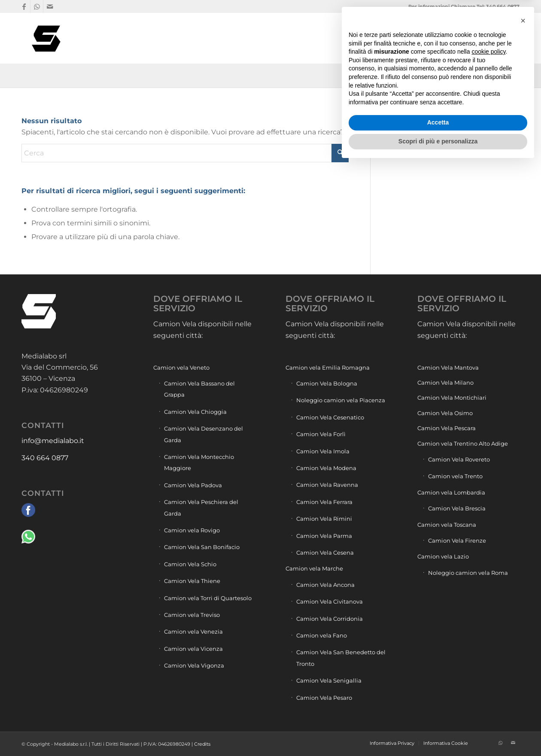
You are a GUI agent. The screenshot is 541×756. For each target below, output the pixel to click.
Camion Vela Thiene (192, 581)
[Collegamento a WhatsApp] (37, 6)
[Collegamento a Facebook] (24, 6)
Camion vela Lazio (443, 556)
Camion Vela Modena (326, 468)
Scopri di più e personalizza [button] (438, 732)
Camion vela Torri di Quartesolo (208, 598)
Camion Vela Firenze (457, 540)
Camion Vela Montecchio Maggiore (199, 462)
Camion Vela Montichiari (452, 398)
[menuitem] (379, 38)
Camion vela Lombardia (451, 492)
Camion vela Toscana (447, 525)
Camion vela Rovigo (192, 530)
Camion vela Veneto (181, 367)
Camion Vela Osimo (445, 413)
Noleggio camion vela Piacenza (341, 400)
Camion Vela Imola (323, 451)
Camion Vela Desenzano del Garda (204, 434)
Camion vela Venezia (193, 632)
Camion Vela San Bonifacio (202, 547)
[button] (523, 612)
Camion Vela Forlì (321, 434)
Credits (202, 744)
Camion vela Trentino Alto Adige (463, 443)
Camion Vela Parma (324, 536)
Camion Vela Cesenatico (330, 417)
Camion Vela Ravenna (327, 485)
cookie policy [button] (488, 643)
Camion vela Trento (455, 476)
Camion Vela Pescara (447, 428)
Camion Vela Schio (190, 564)
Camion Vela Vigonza (194, 665)
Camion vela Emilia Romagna (328, 367)
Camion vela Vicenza (193, 649)
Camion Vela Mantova (448, 367)
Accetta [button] (438, 714)
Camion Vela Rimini (324, 519)
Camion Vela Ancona (325, 585)
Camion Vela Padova (193, 485)
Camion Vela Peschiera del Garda (201, 507)
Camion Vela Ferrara (324, 502)
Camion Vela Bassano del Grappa (199, 389)
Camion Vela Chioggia (195, 412)
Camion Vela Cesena (325, 553)
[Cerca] (511, 38)
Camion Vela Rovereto (459, 459)
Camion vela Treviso (192, 615)
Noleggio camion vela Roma (468, 573)
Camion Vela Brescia (457, 508)
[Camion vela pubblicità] (47, 38)
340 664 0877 (45, 458)
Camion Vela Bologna (327, 383)
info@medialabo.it (53, 441)
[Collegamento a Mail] (50, 6)
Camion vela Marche (314, 568)
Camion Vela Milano (445, 383)
